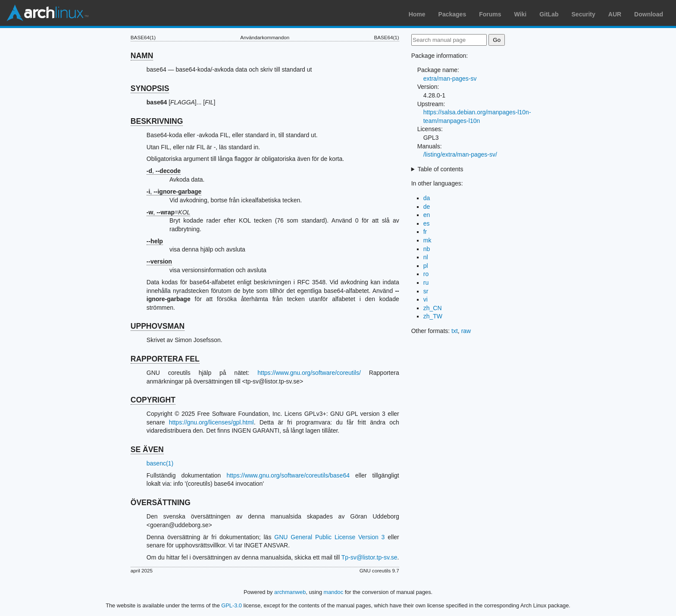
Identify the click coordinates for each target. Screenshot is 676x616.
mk (427, 240)
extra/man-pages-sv (450, 79)
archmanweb (290, 592)
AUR (615, 14)
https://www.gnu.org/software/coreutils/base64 (288, 475)
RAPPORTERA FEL (165, 359)
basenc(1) (160, 463)
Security (584, 14)
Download (649, 14)
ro (426, 274)
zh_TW (433, 316)
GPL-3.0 (232, 605)
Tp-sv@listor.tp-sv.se (369, 557)
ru (426, 283)
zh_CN (433, 308)
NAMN (142, 56)
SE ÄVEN (147, 449)
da (427, 198)
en (427, 215)
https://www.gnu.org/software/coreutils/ (309, 373)
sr (426, 291)
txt (455, 331)
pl (426, 266)
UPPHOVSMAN (158, 326)
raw (466, 331)
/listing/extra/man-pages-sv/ (460, 154)
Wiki (521, 14)
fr (425, 232)
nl (426, 257)
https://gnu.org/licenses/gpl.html (211, 422)
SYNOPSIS (150, 88)
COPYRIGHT (153, 400)
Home (417, 14)
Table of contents (441, 169)
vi (426, 299)
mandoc (334, 592)
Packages (452, 14)
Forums (490, 14)
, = (169, 212)
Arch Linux (47, 13)
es (427, 223)
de (427, 207)
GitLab (549, 14)
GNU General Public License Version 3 (329, 537)
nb (427, 249)
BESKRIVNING (157, 121)
